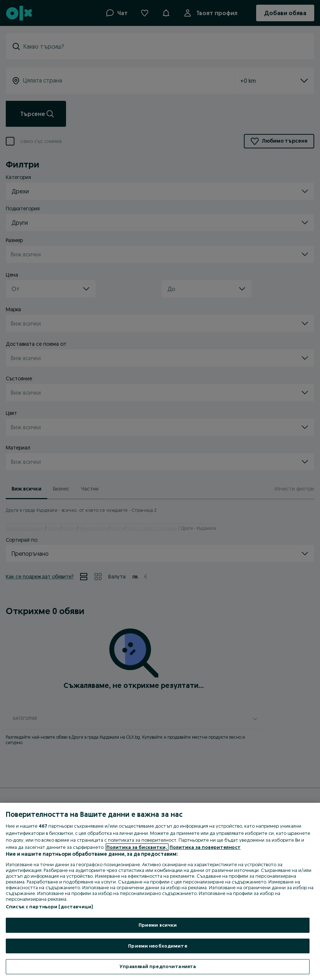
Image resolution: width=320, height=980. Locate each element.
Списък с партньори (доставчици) (49, 907)
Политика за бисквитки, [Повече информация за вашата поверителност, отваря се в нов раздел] (137, 847)
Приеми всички (158, 925)
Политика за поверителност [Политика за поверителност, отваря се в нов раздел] (205, 847)
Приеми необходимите (157, 946)
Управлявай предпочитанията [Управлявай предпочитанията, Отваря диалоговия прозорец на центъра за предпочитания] (158, 966)
